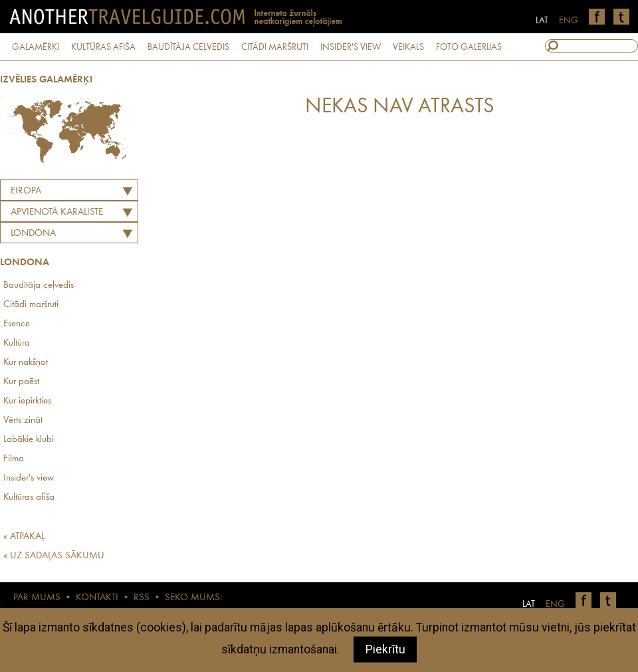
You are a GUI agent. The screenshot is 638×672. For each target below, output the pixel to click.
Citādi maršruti (31, 305)
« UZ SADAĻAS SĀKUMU (54, 556)
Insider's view (29, 478)
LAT (542, 21)
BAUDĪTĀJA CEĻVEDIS (188, 47)
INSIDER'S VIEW (351, 47)
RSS (142, 598)
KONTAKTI (97, 598)
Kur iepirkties (27, 401)
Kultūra (17, 343)
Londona (33, 234)
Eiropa (26, 191)
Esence (17, 324)
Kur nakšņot (26, 363)
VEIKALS (408, 47)
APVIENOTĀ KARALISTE (57, 212)
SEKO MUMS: (193, 598)
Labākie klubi (29, 440)
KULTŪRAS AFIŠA (103, 47)
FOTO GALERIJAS (469, 47)
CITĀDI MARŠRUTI (275, 47)
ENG (569, 21)
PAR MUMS (37, 598)
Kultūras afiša (29, 498)
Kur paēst (21, 382)
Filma (14, 459)
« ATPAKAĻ (24, 537)
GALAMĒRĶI (36, 47)
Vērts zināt (23, 420)
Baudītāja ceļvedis (39, 285)
